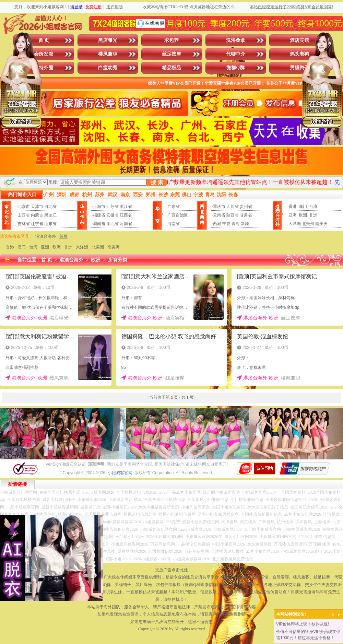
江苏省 (113, 207)
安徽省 (113, 215)
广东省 (174, 207)
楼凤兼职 (108, 54)
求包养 (171, 40)
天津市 (37, 207)
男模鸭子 (299, 68)
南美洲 (321, 224)
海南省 (174, 224)
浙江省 (126, 207)
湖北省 (113, 224)
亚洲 (293, 215)
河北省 (50, 207)
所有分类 (118, 260)
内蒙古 (37, 215)
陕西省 (233, 215)
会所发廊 (44, 54)
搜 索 (157, 182)
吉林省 (24, 224)
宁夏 (226, 224)
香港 (293, 207)
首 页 (44, 40)
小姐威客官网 (120, 473)
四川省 (233, 207)
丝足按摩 (171, 54)
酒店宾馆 (299, 40)
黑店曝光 (108, 40)
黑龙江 (50, 215)
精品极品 (171, 68)
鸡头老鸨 (299, 54)
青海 (236, 224)
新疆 (245, 224)
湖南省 (99, 224)
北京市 (24, 207)
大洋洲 (295, 224)
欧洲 (303, 215)
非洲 (313, 215)
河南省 (126, 224)
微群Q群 (235, 68)
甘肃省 (246, 215)
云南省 (219, 215)
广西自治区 (178, 215)
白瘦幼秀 (108, 68)
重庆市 (219, 207)
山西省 (24, 215)
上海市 (99, 207)
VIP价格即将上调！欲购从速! (303, 624)
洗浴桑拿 (236, 40)
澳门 (303, 207)
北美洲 (98, 247)
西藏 (217, 224)
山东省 (50, 224)
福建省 (99, 215)
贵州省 (246, 207)
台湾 (313, 207)
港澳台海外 (46, 236)
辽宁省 (37, 224)
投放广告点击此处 (171, 570)
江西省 (126, 215)
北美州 (308, 224)
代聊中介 (236, 54)
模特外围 (44, 68)
